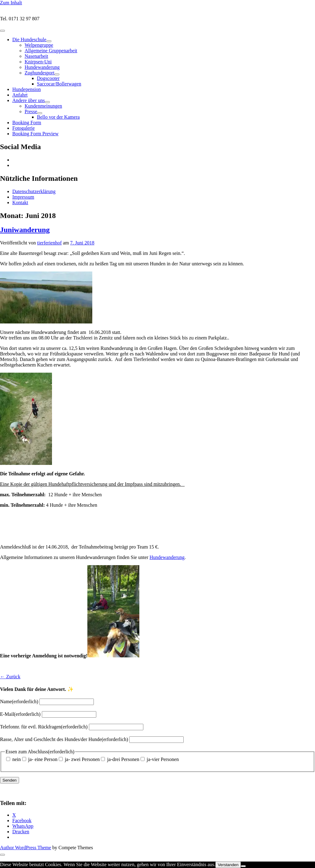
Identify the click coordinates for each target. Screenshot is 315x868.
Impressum (23, 197)
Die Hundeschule (29, 40)
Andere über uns (29, 100)
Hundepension (26, 89)
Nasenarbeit (36, 56)
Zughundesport (40, 73)
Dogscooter (48, 78)
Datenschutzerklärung (34, 191)
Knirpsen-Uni (38, 62)
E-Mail (20, 714)
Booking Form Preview (35, 134)
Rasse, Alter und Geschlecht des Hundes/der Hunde (64, 739)
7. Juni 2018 (82, 243)
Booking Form (27, 123)
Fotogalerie (24, 128)
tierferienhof (50, 243)
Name (19, 702)
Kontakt (20, 202)
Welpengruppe (39, 45)
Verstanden (228, 865)
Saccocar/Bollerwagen (59, 84)
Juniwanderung (25, 230)
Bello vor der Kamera (58, 117)
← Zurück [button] (10, 677)
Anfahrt (20, 95)
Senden (10, 780)
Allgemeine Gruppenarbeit (51, 51)
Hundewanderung (42, 67)
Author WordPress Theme (26, 848)
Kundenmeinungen (43, 106)
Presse (31, 111)
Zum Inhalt (11, 3)
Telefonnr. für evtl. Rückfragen (44, 727)
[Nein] (243, 866)
